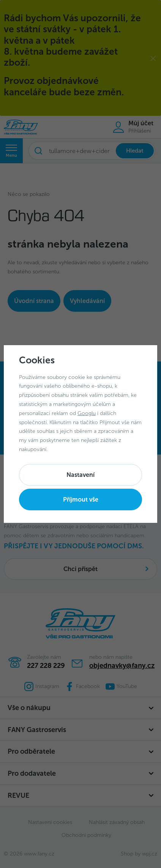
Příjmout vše (81, 499)
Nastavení (80, 475)
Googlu (87, 413)
